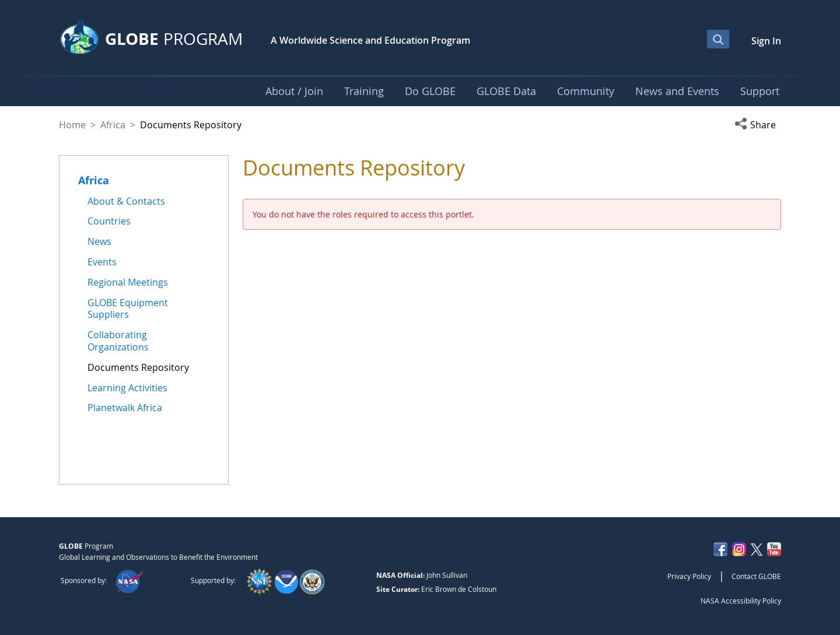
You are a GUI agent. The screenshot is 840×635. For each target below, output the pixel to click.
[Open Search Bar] (718, 39)
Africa (113, 125)
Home (72, 125)
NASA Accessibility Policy (741, 601)
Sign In (766, 41)
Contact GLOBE (756, 576)
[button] (758, 125)
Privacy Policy (689, 576)
